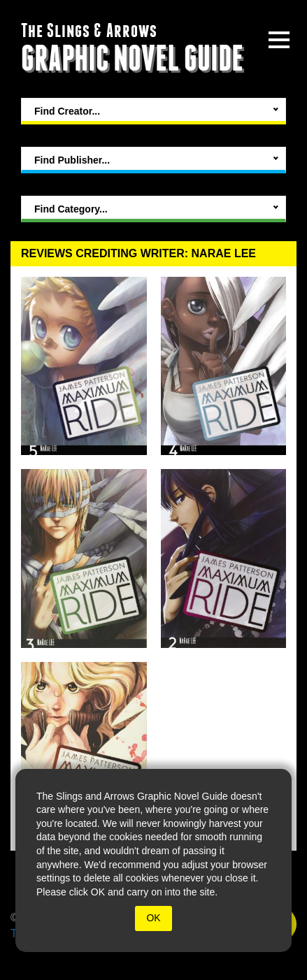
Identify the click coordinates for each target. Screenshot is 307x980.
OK (153, 918)
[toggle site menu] (279, 40)
